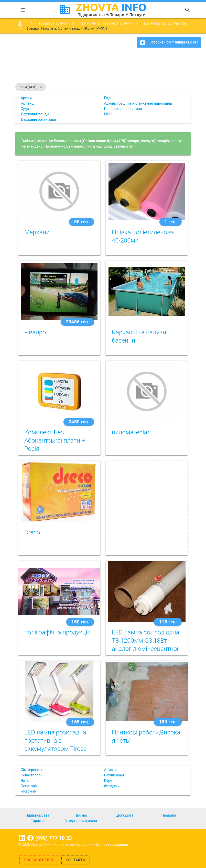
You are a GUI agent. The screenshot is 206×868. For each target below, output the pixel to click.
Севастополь (32, 775)
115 (168, 622)
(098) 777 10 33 (54, 838)
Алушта (111, 770)
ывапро (35, 332)
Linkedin (22, 838)
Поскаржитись (39, 860)
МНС (108, 114)
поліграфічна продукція (57, 632)
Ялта (25, 781)
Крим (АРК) (30, 87)
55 (82, 222)
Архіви (26, 98)
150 (80, 622)
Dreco (32, 532)
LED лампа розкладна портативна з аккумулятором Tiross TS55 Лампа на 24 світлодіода (56, 749)
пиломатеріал (131, 432)
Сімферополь (32, 770)
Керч (108, 781)
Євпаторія (29, 786)
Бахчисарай (114, 775)
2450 (79, 422)
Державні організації (38, 119)
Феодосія (112, 786)
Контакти (76, 860)
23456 (77, 322)
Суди (25, 109)
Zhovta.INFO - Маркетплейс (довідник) (63, 844)
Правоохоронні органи (123, 109)
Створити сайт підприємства (169, 43)
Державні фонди (35, 114)
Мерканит (38, 232)
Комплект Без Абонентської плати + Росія (55, 441)
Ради (108, 98)
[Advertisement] (103, 68)
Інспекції (28, 103)
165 (80, 722)
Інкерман (29, 791)
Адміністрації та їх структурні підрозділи (138, 103)
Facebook (30, 838)
